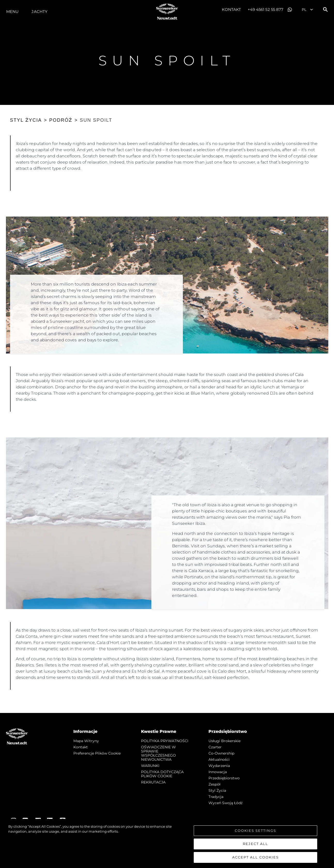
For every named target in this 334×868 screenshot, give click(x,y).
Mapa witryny (86, 741)
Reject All (255, 846)
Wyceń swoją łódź (226, 803)
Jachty (40, 11)
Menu (12, 11)
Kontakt (232, 9)
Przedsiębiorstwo (224, 778)
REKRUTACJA (153, 782)
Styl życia (217, 790)
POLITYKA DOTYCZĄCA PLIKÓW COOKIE (162, 774)
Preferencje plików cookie (97, 753)
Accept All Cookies (255, 859)
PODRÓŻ (61, 120)
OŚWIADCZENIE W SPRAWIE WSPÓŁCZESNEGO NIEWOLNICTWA (158, 753)
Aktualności (219, 759)
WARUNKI (150, 766)
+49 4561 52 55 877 (266, 9)
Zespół (214, 784)
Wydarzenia (219, 766)
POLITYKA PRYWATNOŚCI (165, 741)
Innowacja (218, 772)
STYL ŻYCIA (26, 120)
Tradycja (216, 797)
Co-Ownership (221, 753)
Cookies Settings (255, 833)
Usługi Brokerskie (224, 741)
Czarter (215, 747)
